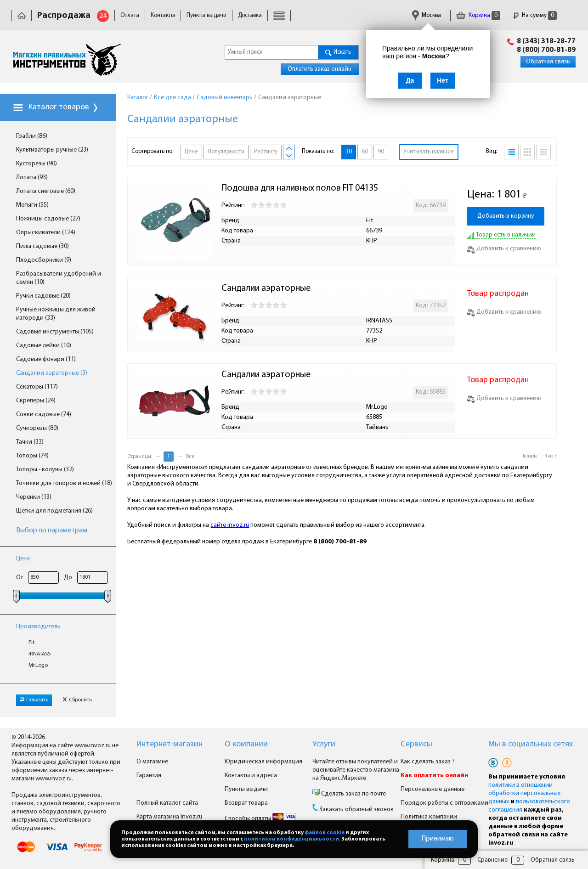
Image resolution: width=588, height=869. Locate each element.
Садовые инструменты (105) (55, 332)
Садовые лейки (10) (44, 346)
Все (190, 457)
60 (365, 152)
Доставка (250, 15)
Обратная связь (548, 62)
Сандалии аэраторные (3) (52, 373)
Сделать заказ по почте (353, 794)
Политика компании (429, 817)
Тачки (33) (30, 442)
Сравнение (492, 860)
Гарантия (149, 776)
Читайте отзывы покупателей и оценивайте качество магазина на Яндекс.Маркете (356, 770)
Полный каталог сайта (167, 803)
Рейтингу (266, 152)
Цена (23, 559)
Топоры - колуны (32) (45, 470)
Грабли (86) (32, 136)
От (20, 578)
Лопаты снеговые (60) (46, 191)
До (68, 578)
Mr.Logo (38, 666)
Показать (34, 700)
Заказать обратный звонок (356, 810)
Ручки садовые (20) (43, 296)
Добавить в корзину (506, 216)
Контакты (163, 15)
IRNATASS (40, 654)
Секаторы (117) (37, 387)
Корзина (478, 15)
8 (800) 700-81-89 (546, 50)
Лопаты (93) (32, 178)
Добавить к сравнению (504, 249)
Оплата (130, 15)
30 (349, 152)
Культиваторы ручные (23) (52, 150)
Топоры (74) (32, 456)
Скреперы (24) (36, 401)
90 (381, 152)
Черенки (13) (34, 497)
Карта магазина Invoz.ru (169, 817)
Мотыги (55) (32, 205)
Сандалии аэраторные (266, 288)
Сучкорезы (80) (37, 428)
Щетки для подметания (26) (54, 511)
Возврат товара (246, 803)
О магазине (152, 762)
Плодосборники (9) (44, 260)
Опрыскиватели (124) (46, 233)
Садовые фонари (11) (46, 359)
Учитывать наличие (429, 152)
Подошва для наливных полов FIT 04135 (300, 188)
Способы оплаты (260, 819)
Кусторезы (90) (37, 164)
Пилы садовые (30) (42, 246)
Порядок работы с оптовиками (444, 803)
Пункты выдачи (206, 15)
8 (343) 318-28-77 (546, 41)
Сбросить (77, 700)
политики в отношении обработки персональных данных (524, 793)
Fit (31, 643)
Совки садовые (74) (44, 415)
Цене (191, 152)
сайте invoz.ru (230, 525)
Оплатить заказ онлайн (319, 69)
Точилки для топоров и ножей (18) (64, 483)
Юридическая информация (263, 762)
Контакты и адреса (251, 776)
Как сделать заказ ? (428, 762)
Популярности (226, 152)
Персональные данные (433, 789)
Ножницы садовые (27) (48, 219)
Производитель (38, 627)
